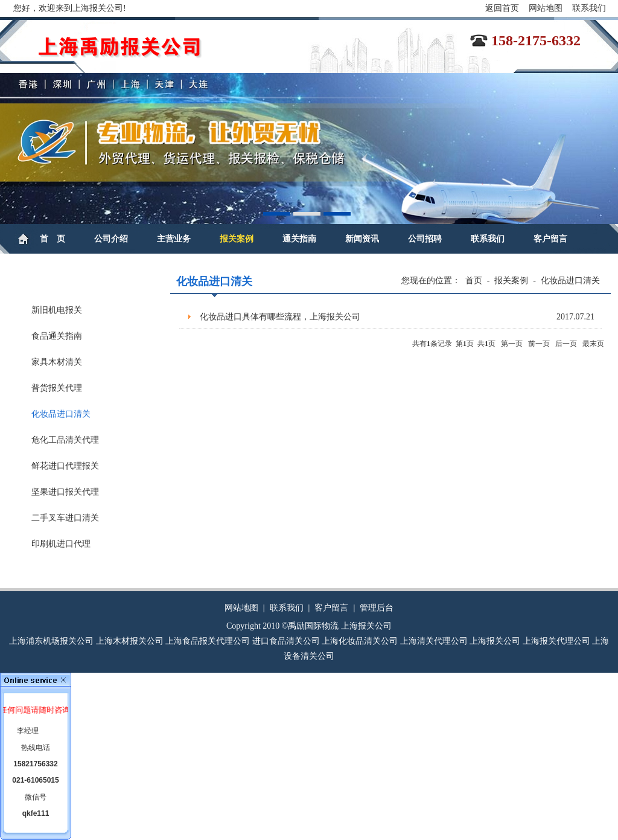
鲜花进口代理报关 (65, 466)
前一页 (539, 344)
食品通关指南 (57, 336)
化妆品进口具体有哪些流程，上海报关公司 (397, 317)
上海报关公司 (495, 641)
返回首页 (502, 8)
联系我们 (589, 8)
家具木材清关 (57, 362)
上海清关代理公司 (434, 641)
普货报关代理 (57, 388)
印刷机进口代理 (61, 544)
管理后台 (377, 608)
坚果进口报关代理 (65, 492)
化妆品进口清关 (61, 414)
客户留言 (550, 239)
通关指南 (299, 239)
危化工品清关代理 (65, 440)
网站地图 (546, 8)
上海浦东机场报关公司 (51, 641)
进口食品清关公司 (286, 641)
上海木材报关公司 (130, 641)
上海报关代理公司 (556, 641)
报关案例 (237, 239)
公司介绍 (111, 239)
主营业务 (174, 239)
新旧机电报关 (57, 310)
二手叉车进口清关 (65, 518)
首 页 (53, 239)
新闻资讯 (362, 239)
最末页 (593, 344)
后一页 (566, 344)
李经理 (28, 731)
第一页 (512, 344)
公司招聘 (425, 239)
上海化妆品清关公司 (360, 641)
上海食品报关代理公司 (208, 641)
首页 (474, 281)
